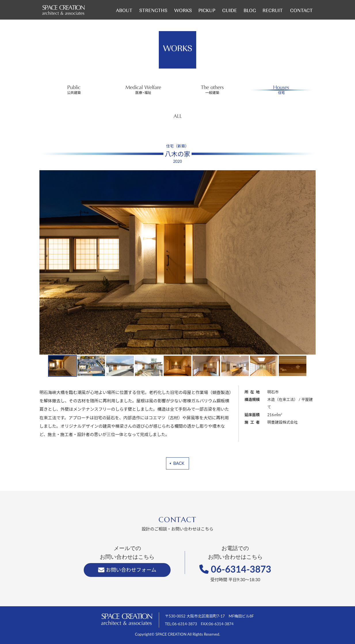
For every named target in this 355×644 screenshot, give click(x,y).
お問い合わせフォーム (127, 570)
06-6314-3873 (235, 569)
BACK (179, 463)
